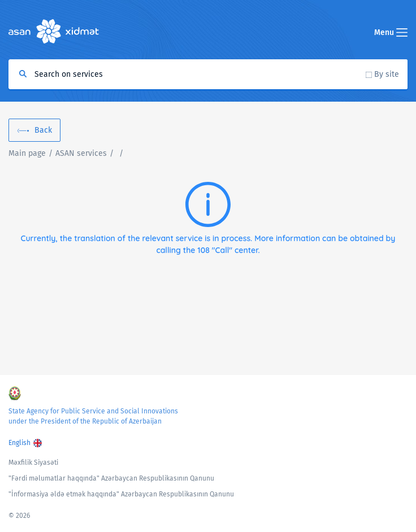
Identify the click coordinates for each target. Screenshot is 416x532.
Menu (391, 32)
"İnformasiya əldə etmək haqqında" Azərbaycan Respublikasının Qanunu (121, 494)
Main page (27, 153)
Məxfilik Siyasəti (33, 463)
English (19, 443)
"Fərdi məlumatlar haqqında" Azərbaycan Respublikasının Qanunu (111, 478)
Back (43, 130)
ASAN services (81, 153)
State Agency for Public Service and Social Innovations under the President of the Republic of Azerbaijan (93, 416)
